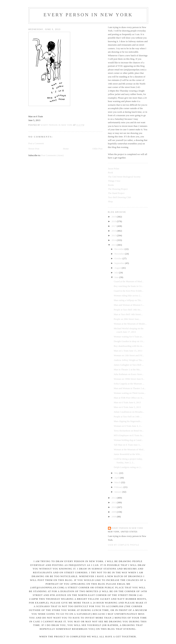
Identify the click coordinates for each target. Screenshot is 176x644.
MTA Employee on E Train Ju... (129, 435)
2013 (114, 245)
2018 (114, 221)
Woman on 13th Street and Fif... (129, 355)
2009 (114, 512)
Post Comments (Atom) (52, 155)
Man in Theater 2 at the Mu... (128, 369)
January (118, 492)
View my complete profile (124, 545)
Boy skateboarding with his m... (129, 346)
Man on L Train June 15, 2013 (128, 351)
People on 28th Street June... (127, 319)
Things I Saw (114, 181)
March (118, 482)
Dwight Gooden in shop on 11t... (129, 341)
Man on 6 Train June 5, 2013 (127, 407)
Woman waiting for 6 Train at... (129, 337)
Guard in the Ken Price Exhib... (129, 291)
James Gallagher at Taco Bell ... (129, 365)
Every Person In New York (88, 15)
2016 (114, 231)
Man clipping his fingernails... (128, 421)
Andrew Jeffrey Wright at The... (129, 360)
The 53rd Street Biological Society (124, 177)
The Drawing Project (118, 189)
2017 (114, 226)
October (118, 258)
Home (66, 149)
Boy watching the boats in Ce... (129, 286)
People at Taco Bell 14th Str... (128, 310)
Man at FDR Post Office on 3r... (129, 398)
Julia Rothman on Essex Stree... (129, 374)
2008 (114, 517)
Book (111, 172)
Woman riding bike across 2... (128, 295)
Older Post (97, 149)
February (119, 487)
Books (111, 185)
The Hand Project (116, 193)
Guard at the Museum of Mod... (129, 281)
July (117, 273)
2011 (114, 502)
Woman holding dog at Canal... (128, 440)
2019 (114, 217)
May (117, 473)
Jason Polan (114, 169)
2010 (114, 507)
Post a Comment (36, 143)
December (119, 249)
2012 (114, 498)
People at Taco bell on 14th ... (128, 417)
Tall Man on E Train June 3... (128, 445)
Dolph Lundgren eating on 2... (128, 467)
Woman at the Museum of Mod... (129, 449)
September (120, 263)
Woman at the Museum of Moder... (130, 324)
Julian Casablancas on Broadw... (129, 412)
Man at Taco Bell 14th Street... (128, 314)
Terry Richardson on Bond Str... (129, 431)
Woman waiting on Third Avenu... (130, 393)
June (117, 277)
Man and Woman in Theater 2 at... (130, 388)
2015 (114, 235)
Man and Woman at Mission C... (129, 305)
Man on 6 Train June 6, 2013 (127, 402)
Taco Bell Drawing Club (119, 197)
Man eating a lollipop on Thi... (128, 300)
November (120, 254)
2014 (114, 240)
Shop (110, 201)
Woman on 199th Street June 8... (129, 379)
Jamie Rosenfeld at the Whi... (128, 454)
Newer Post (34, 149)
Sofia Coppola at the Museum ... (129, 384)
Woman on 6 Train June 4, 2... (128, 426)
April (117, 478)
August (118, 268)
